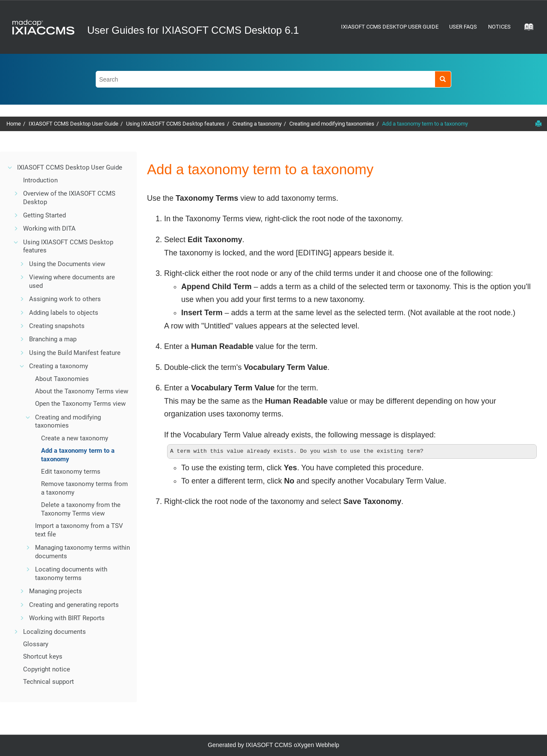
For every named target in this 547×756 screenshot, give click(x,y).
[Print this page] (538, 123)
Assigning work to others (65, 299)
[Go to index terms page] (526, 29)
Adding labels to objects (64, 313)
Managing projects (56, 591)
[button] (10, 167)
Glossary (36, 644)
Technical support (49, 682)
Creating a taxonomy (257, 124)
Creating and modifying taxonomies (332, 124)
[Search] (443, 79)
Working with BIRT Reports (67, 618)
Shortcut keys (43, 656)
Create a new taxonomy (75, 438)
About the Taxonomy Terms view (82, 391)
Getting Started (44, 215)
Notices (499, 27)
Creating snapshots (57, 326)
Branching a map (53, 339)
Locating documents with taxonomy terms (71, 574)
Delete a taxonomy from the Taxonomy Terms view (81, 509)
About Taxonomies (62, 379)
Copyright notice (47, 669)
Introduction (40, 180)
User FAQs (463, 27)
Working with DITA (49, 229)
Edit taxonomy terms (71, 472)
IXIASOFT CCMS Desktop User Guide (390, 27)
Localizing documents (54, 632)
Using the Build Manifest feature (75, 353)
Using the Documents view (67, 264)
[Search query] (273, 79)
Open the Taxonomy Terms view (80, 404)
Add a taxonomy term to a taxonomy (425, 124)
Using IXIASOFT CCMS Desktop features (175, 124)
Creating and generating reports (74, 605)
